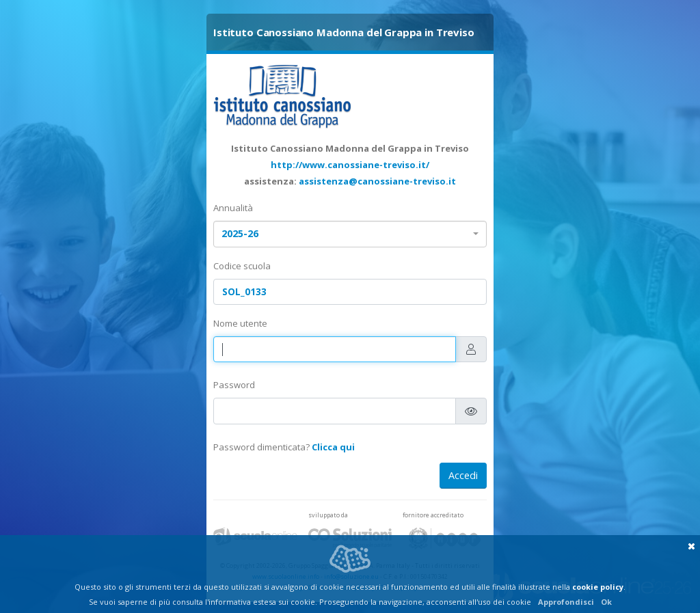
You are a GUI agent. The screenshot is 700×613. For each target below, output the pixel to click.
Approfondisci (566, 602)
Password (234, 385)
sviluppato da (328, 515)
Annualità (233, 208)
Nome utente (240, 323)
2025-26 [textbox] (240, 233)
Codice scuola (242, 266)
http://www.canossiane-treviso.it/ (350, 165)
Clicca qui (333, 447)
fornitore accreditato (433, 515)
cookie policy (598, 587)
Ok (606, 602)
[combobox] (350, 234)
